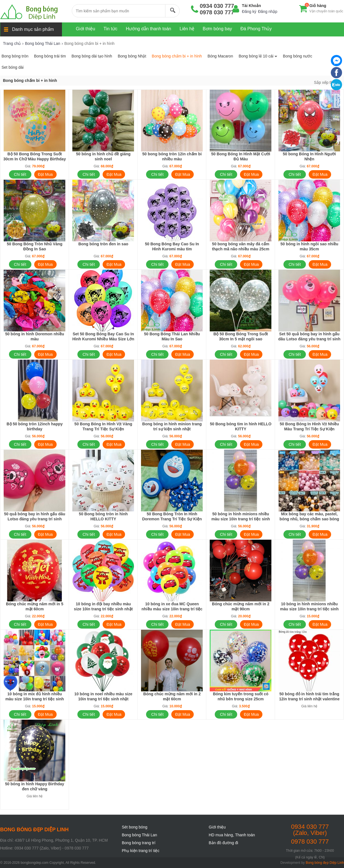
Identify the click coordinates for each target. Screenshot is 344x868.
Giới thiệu (217, 827)
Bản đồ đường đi (224, 843)
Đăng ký (249, 11)
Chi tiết (20, 174)
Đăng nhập (268, 11)
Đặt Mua (45, 174)
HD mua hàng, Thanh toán (232, 835)
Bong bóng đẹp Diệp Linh (325, 863)
